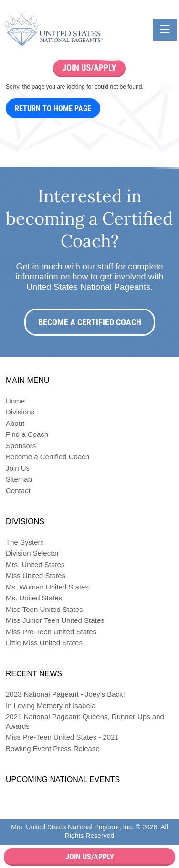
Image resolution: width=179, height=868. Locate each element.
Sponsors (21, 446)
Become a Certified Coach (90, 322)
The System (25, 542)
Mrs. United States (35, 564)
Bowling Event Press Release (53, 749)
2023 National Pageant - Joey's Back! (65, 694)
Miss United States (36, 575)
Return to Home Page (53, 108)
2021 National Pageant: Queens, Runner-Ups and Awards (85, 721)
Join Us (18, 468)
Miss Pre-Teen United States (51, 632)
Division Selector (32, 553)
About (15, 423)
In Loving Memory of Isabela (51, 706)
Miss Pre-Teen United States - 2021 (62, 737)
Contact (18, 491)
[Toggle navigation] (165, 30)
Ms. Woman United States (47, 587)
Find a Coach (27, 434)
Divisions (20, 412)
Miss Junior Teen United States (55, 620)
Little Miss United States (44, 643)
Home (15, 401)
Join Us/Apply (90, 857)
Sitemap (19, 479)
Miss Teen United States (44, 609)
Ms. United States (34, 598)
